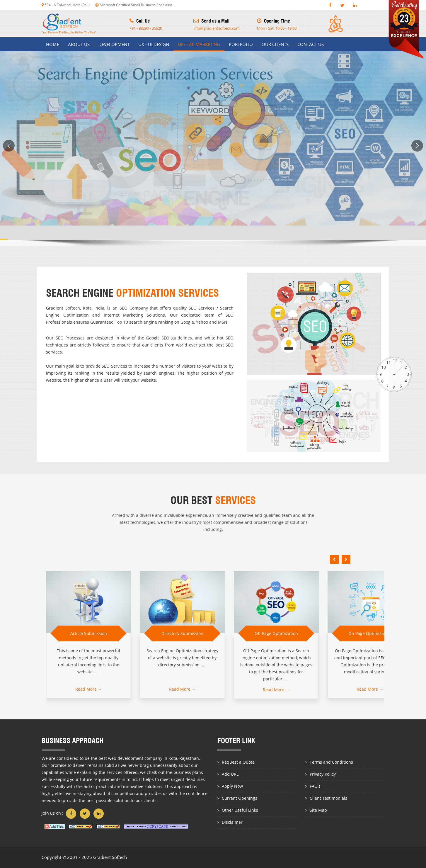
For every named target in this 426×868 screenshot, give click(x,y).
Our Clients (275, 44)
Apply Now (232, 786)
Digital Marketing (199, 44)
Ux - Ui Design (154, 44)
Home (53, 44)
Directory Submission (182, 633)
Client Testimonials (328, 798)
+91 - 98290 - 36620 (146, 28)
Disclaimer (232, 822)
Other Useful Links (240, 810)
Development (114, 44)
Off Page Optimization (276, 633)
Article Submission (89, 633)
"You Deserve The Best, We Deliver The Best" (69, 24)
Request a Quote (238, 762)
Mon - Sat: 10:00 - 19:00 (277, 28)
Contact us (311, 44)
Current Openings (240, 798)
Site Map (318, 810)
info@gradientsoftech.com (217, 28)
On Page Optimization (370, 633)
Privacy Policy (323, 774)
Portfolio (241, 44)
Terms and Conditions (331, 762)
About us (79, 44)
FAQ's (315, 786)
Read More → (89, 689)
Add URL (230, 774)
